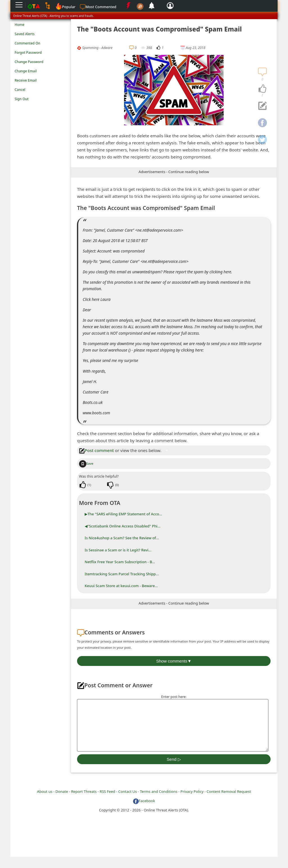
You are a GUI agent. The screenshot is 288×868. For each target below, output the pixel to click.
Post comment (96, 450)
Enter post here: (174, 697)
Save (86, 463)
